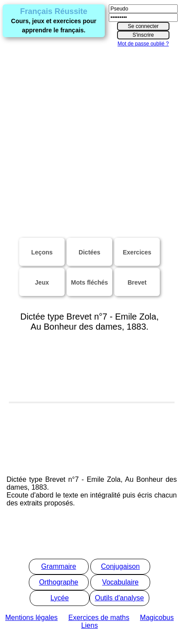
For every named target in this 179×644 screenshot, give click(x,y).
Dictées (89, 252)
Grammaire (59, 566)
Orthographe (59, 582)
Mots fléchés (90, 282)
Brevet (137, 282)
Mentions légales (31, 618)
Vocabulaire (120, 582)
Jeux (42, 282)
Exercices (137, 252)
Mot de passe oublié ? (143, 44)
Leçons (42, 252)
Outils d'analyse (119, 598)
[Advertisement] (82, 137)
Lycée (60, 598)
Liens (89, 625)
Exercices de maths (99, 618)
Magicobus (157, 618)
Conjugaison (120, 566)
